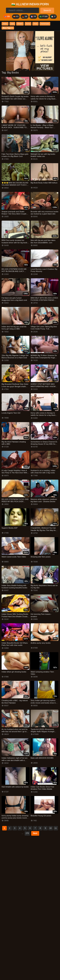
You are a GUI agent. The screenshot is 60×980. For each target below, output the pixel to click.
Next (35, 833)
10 (50, 828)
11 (56, 828)
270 (27, 833)
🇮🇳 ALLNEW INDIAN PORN (30, 4)
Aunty (28, 24)
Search (47, 10)
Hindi (35, 24)
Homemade (45, 24)
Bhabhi (20, 24)
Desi (12, 24)
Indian (5, 24)
